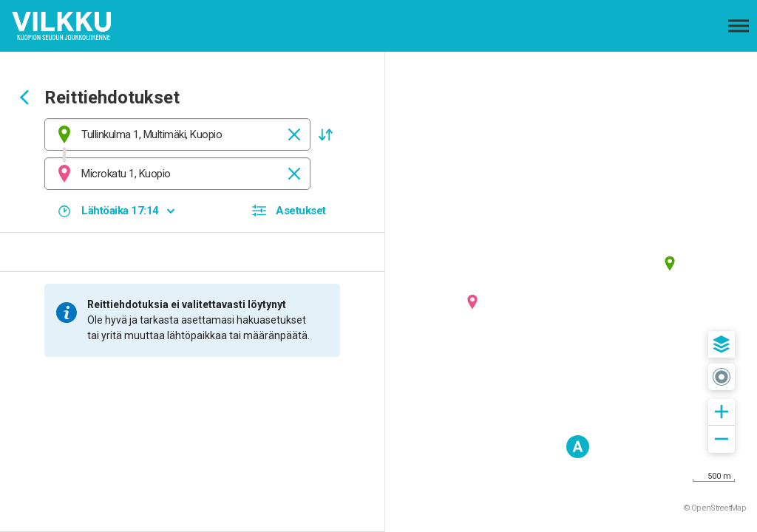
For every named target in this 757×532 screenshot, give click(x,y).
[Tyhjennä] (294, 134)
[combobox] (177, 134)
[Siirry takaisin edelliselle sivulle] (24, 99)
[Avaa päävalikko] (739, 26)
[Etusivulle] (85, 26)
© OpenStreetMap (715, 508)
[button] (325, 134)
